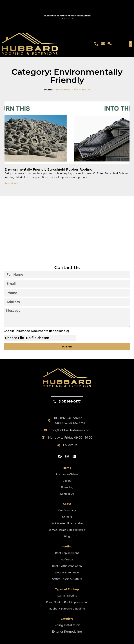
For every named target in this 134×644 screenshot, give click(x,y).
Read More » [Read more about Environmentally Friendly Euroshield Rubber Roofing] (11, 183)
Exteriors (67, 619)
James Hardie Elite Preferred (67, 530)
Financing (67, 487)
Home (48, 89)
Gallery (67, 481)
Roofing (67, 546)
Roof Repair (67, 560)
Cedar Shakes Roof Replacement (67, 602)
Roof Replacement (67, 553)
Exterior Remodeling (67, 632)
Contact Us (67, 494)
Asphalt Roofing (67, 596)
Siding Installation (67, 625)
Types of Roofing (67, 589)
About (67, 504)
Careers (67, 517)
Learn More (67, 18)
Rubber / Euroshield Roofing (67, 609)
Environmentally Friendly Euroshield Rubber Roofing (49, 169)
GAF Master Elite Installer (67, 523)
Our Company (67, 510)
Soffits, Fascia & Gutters (67, 579)
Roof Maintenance (67, 573)
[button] (130, 44)
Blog (67, 536)
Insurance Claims (67, 474)
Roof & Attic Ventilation (67, 566)
